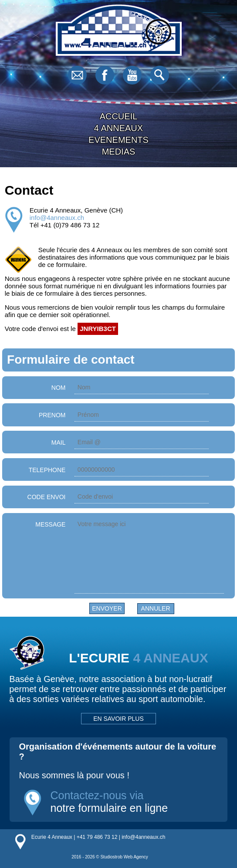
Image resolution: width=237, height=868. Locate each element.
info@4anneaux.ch (57, 218)
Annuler (156, 608)
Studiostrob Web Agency (124, 857)
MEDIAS (119, 152)
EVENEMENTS (118, 140)
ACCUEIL (119, 116)
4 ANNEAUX (118, 128)
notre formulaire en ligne (109, 808)
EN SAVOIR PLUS (118, 719)
